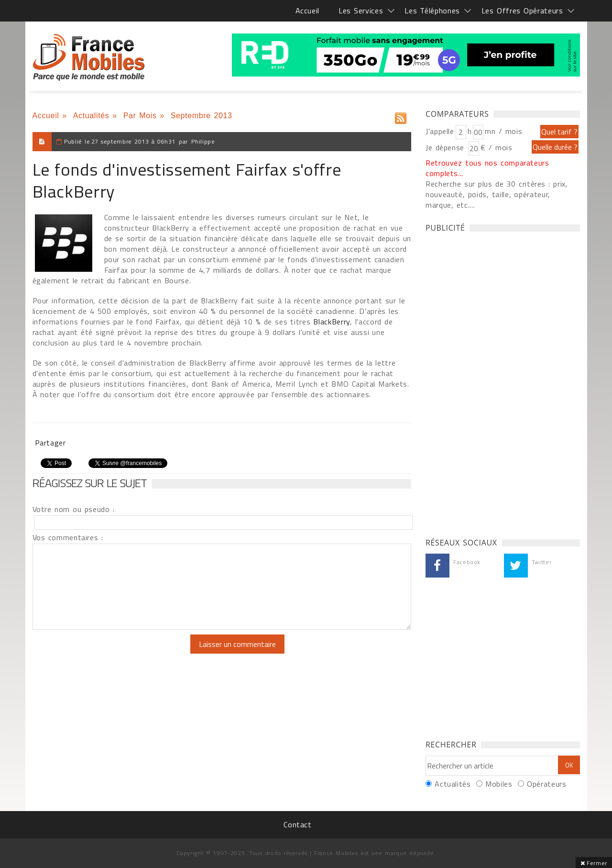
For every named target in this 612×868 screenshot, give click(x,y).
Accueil (307, 11)
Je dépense (446, 147)
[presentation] (112, 653)
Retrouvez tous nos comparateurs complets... (487, 168)
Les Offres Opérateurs (522, 11)
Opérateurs (546, 784)
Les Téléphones (432, 11)
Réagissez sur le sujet (90, 483)
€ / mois (496, 147)
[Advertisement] (497, 382)
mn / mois (503, 131)
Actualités (91, 116)
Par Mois (140, 116)
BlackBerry (330, 322)
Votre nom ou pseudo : (74, 509)
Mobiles (499, 784)
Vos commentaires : (68, 537)
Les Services (361, 11)
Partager (50, 443)
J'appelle (440, 131)
